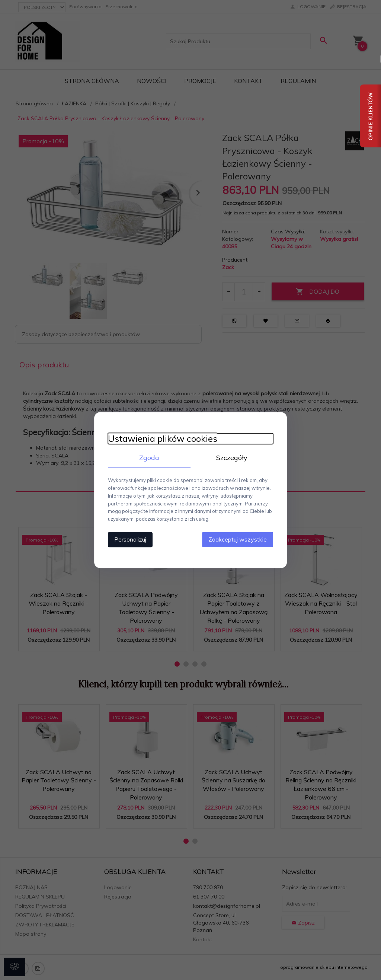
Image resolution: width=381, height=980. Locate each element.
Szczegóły (233, 458)
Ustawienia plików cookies (160, 439)
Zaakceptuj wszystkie (241, 539)
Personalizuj (127, 539)
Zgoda (148, 458)
